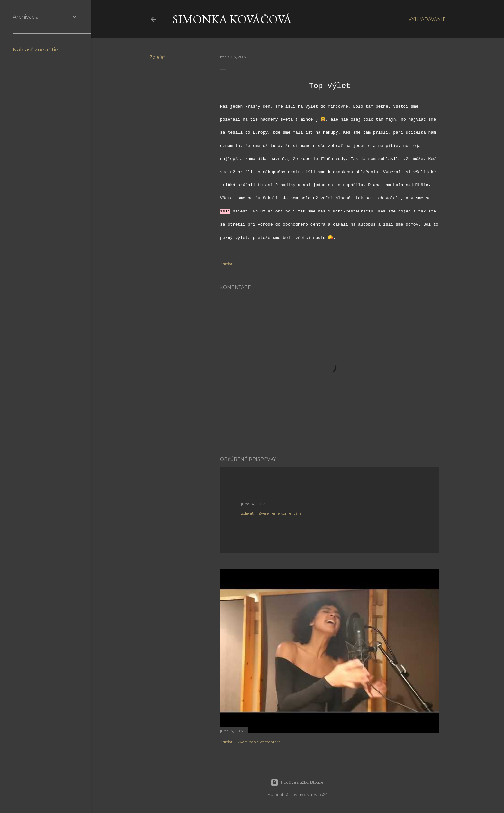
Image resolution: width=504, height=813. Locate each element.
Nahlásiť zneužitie (36, 50)
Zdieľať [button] (157, 57)
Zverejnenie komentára (280, 513)
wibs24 (321, 795)
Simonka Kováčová (232, 19)
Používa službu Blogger (298, 782)
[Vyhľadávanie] (427, 19)
